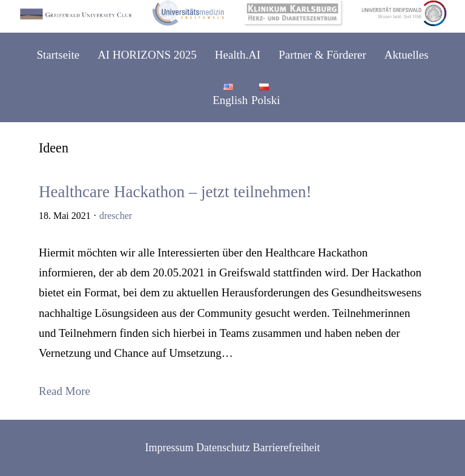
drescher (116, 216)
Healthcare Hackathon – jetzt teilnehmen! (175, 192)
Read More (64, 391)
